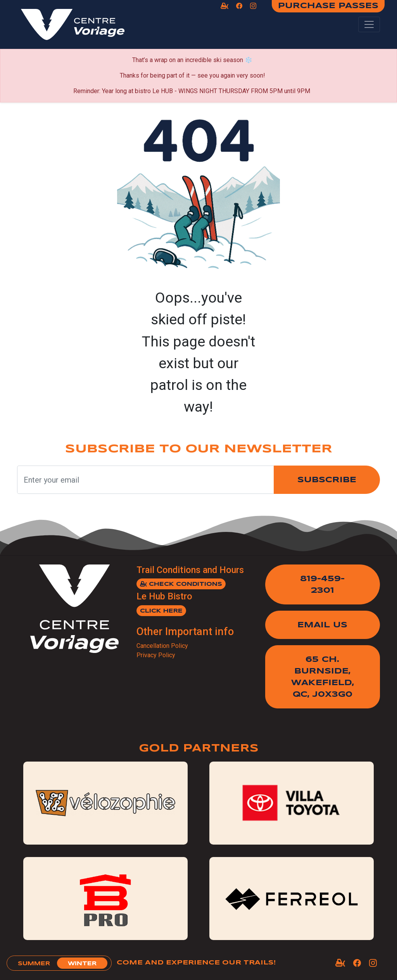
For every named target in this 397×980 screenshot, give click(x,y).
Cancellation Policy (162, 646)
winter (82, 964)
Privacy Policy (156, 655)
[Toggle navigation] (369, 24)
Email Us (322, 625)
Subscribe (327, 480)
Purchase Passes (328, 6)
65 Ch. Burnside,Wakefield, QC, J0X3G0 (323, 677)
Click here (161, 611)
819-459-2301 (322, 585)
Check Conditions (181, 584)
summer (34, 964)
